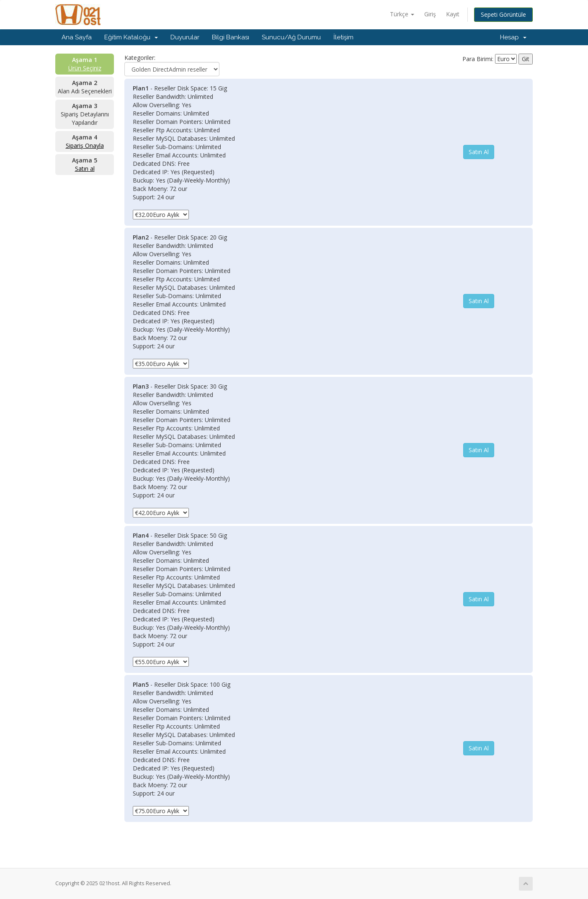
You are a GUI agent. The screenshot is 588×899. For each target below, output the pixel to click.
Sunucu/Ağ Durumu (291, 37)
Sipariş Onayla (85, 146)
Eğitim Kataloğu (131, 37)
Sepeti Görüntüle (503, 14)
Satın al (85, 169)
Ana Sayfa (77, 37)
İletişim (343, 37)
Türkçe (402, 14)
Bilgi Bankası (231, 37)
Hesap (513, 37)
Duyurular (185, 37)
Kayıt (453, 14)
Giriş (430, 14)
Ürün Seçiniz (85, 68)
